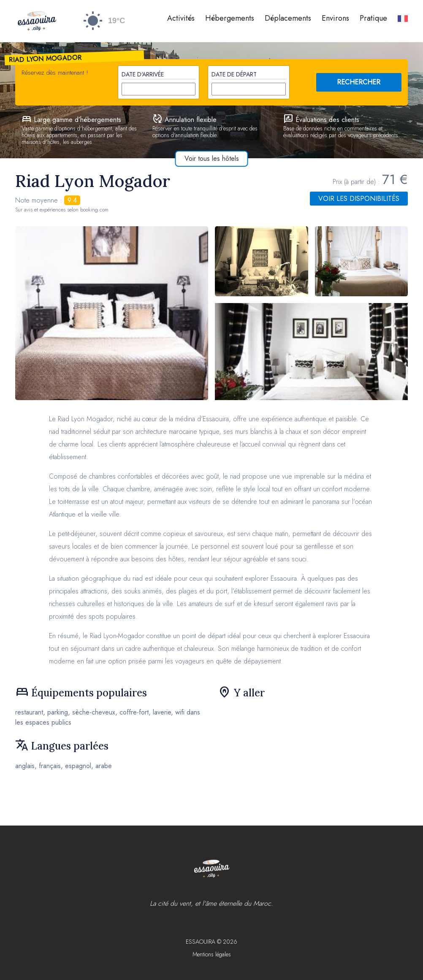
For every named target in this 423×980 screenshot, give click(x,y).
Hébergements (230, 18)
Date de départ (234, 74)
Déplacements (288, 18)
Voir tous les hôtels (212, 158)
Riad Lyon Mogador (46, 58)
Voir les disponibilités (359, 199)
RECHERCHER (359, 82)
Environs (335, 18)
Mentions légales (212, 954)
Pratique (373, 18)
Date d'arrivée (143, 74)
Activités (181, 18)
